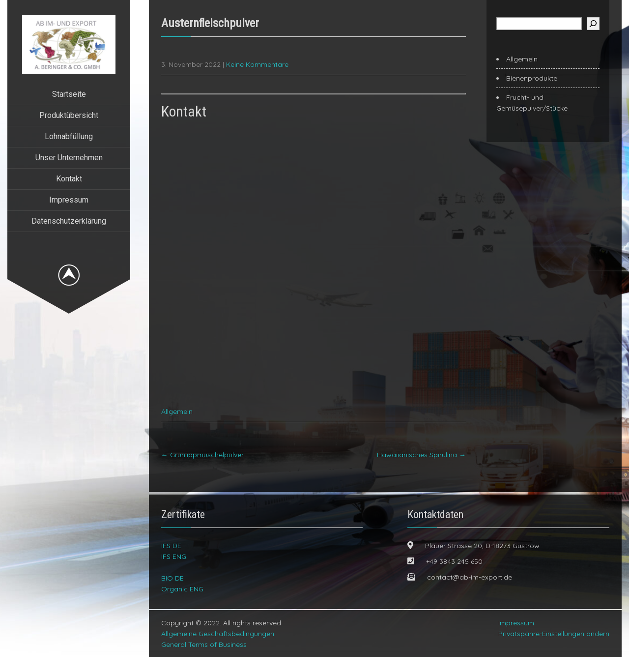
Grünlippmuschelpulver (202, 469)
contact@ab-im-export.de (470, 592)
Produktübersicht (69, 115)
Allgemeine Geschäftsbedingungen (218, 648)
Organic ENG (182, 604)
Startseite (69, 94)
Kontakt (69, 179)
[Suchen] (593, 24)
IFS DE (171, 560)
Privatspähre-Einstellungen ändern (554, 648)
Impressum (69, 200)
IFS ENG (174, 571)
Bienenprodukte (532, 78)
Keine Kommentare (257, 64)
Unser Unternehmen (69, 158)
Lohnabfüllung (69, 136)
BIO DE (172, 593)
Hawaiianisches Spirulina (421, 469)
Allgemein (177, 426)
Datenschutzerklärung (69, 221)
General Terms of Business (204, 659)
